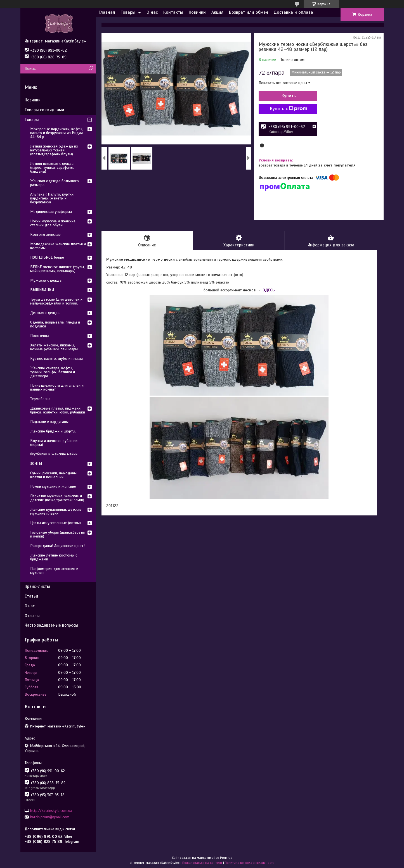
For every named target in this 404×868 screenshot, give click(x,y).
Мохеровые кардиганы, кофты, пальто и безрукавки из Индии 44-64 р (57, 133)
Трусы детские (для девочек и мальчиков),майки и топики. (56, 301)
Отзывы (32, 616)
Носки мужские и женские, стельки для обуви (53, 223)
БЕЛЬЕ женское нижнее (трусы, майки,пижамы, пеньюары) (57, 269)
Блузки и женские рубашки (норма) (54, 443)
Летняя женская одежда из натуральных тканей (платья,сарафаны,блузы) (54, 150)
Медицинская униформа (51, 212)
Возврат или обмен (249, 12)
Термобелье (40, 399)
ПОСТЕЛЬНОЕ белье (47, 257)
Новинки (197, 12)
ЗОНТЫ (36, 464)
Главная (107, 12)
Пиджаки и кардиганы (49, 422)
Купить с (289, 109)
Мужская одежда (46, 280)
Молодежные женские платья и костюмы (58, 246)
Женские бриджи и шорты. (53, 431)
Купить (289, 96)
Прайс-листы (37, 586)
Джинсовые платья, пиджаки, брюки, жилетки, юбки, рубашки (58, 410)
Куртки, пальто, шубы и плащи (56, 359)
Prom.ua (226, 858)
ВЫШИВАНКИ (42, 290)
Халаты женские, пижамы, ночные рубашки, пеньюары (54, 347)
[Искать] (91, 69)
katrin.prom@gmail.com (50, 817)
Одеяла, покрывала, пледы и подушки (55, 324)
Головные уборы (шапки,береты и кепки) (57, 534)
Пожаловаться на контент (202, 863)
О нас (152, 12)
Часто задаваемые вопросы (51, 625)
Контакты (173, 12)
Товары (128, 12)
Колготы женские (45, 235)
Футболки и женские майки (54, 454)
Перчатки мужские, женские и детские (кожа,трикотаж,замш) (57, 498)
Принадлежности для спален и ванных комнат (57, 387)
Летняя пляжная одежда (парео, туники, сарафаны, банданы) (52, 167)
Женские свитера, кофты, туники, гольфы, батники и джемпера (53, 372)
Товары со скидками (44, 110)
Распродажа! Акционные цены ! (58, 546)
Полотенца (40, 336)
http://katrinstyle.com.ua (51, 810)
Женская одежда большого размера (55, 183)
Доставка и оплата (293, 12)
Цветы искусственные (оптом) (55, 523)
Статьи (31, 596)
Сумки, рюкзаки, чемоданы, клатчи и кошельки (54, 475)
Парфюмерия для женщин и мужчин (54, 571)
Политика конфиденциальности (250, 863)
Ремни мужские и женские (53, 487)
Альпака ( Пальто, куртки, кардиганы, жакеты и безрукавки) (52, 198)
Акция (217, 12)
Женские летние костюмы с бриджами (54, 557)
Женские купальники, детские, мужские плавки (56, 511)
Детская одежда (45, 313)
